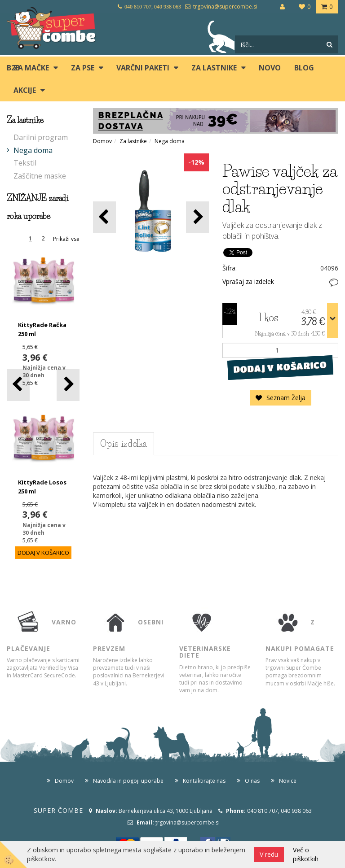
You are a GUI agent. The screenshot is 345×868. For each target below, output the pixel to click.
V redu (269, 854)
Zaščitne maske (40, 176)
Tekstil (25, 163)
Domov (102, 141)
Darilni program (41, 137)
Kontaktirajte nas (204, 781)
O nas (252, 781)
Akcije (25, 90)
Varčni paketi (143, 68)
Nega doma (33, 150)
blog (304, 68)
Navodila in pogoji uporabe (128, 781)
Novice (288, 781)
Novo (270, 68)
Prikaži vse (66, 239)
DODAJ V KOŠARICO (280, 367)
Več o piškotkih (306, 854)
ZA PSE (83, 68)
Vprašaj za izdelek (248, 281)
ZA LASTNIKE (214, 68)
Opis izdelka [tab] (124, 444)
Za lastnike (133, 141)
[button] (68, 385)
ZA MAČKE (31, 68)
